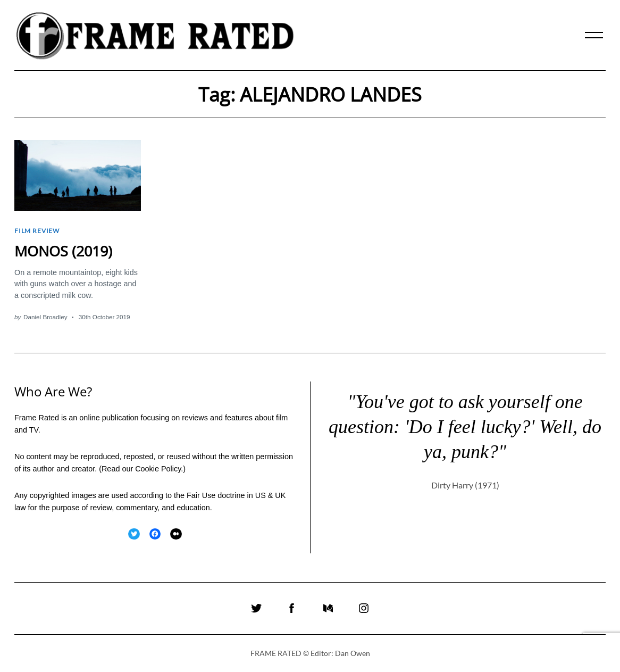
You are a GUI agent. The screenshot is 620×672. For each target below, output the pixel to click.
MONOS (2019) (63, 250)
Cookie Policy (158, 468)
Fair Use (201, 494)
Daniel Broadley (45, 316)
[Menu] (594, 35)
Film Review (37, 230)
